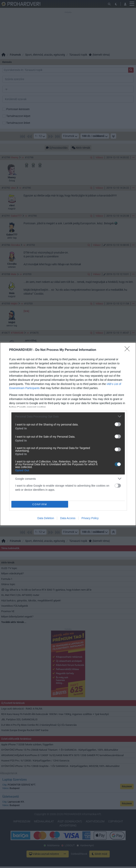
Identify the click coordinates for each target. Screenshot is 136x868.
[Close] (128, 350)
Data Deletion (46, 518)
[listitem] (68, 416)
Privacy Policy (90, 518)
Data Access (68, 518)
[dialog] (68, 434)
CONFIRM (40, 504)
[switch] (118, 424)
